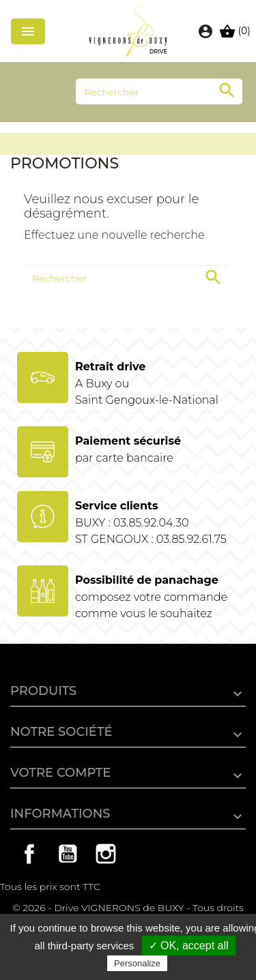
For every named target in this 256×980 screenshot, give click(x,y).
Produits (43, 691)
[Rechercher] (159, 91)
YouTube (68, 854)
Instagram (106, 854)
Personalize (137, 963)
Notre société (61, 732)
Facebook (29, 854)
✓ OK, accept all (189, 946)
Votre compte (60, 773)
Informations (60, 814)
